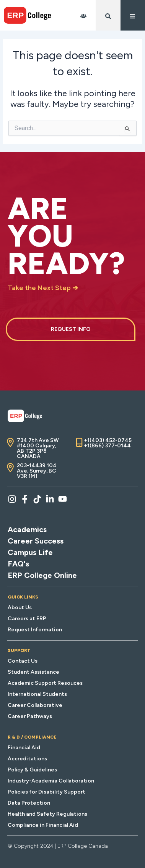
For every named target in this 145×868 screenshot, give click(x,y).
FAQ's (18, 564)
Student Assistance (33, 672)
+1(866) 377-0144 (107, 446)
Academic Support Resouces (45, 683)
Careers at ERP (27, 619)
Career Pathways (30, 716)
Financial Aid (24, 748)
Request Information (35, 630)
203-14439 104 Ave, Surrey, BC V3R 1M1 (37, 471)
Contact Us (23, 661)
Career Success (36, 541)
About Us (20, 607)
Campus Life (30, 552)
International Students (37, 694)
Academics (27, 529)
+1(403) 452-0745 (108, 440)
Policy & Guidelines (32, 770)
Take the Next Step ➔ (43, 288)
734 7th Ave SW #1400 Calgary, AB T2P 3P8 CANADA (38, 448)
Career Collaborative (35, 705)
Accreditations (27, 759)
